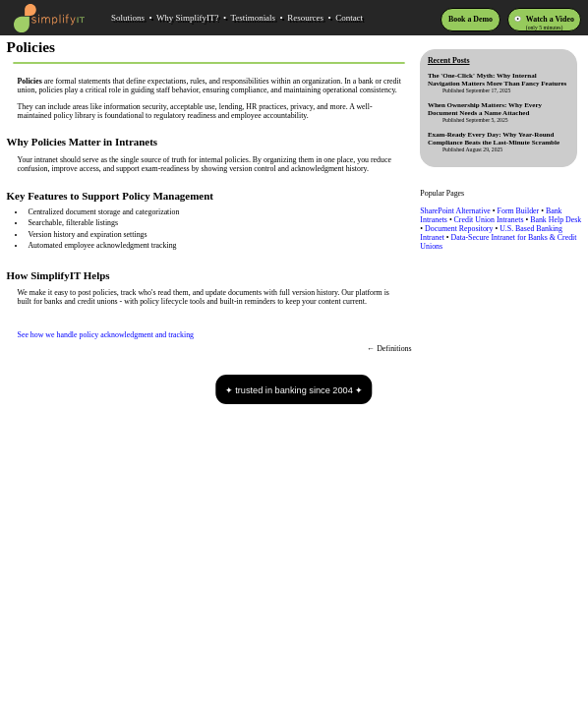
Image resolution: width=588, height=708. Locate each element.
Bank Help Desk (556, 220)
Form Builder (519, 211)
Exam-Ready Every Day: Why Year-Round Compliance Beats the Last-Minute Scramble (494, 139)
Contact (349, 18)
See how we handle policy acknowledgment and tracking (106, 335)
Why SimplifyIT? (188, 18)
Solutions (128, 18)
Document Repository (459, 229)
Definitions (394, 349)
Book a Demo (470, 19)
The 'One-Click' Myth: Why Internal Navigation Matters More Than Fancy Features (497, 80)
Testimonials (253, 18)
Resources (305, 18)
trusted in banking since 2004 (294, 390)
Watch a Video (550, 19)
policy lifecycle (164, 301)
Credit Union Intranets (489, 220)
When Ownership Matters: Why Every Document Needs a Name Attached (485, 109)
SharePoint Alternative (455, 211)
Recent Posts (449, 60)
